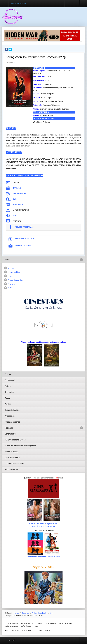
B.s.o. (11, 288)
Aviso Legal (9, 630)
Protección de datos (24, 630)
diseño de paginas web (29, 626)
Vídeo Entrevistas (15, 280)
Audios (11, 268)
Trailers (11, 284)
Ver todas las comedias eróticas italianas (43, 557)
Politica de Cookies (42, 630)
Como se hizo (14, 272)
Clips (10, 276)
